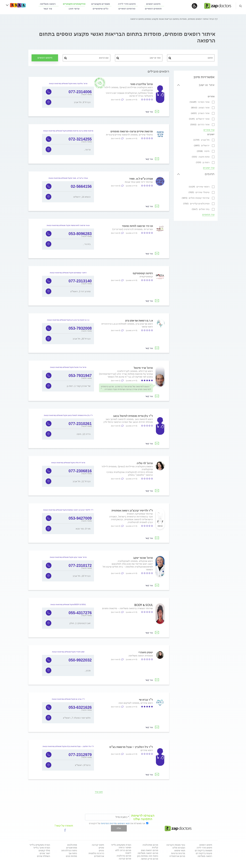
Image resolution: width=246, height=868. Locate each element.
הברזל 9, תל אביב (82, 102)
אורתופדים (99, 856)
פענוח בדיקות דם (204, 853)
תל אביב (202, 140)
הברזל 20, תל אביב (82, 339)
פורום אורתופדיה (177, 856)
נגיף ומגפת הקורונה (176, 845)
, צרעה (87, 150)
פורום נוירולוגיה (124, 856)
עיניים (101, 850)
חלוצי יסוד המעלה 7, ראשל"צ (77, 718)
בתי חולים (201, 209)
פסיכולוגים (72, 845)
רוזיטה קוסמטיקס (143, 273)
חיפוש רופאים (153, 4)
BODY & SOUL (144, 605)
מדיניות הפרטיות (109, 823)
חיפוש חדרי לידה (127, 4)
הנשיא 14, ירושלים (82, 197)
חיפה (203, 151)
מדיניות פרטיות (178, 853)
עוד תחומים (208, 215)
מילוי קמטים (44, 850)
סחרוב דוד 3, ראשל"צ (80, 291)
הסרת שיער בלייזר (42, 848)
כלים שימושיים (100, 9)
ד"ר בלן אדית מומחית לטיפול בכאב (133, 416)
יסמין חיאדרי (146, 652)
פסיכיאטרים (72, 848)
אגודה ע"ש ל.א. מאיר (141, 179)
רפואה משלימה (48, 4)
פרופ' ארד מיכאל (143, 368)
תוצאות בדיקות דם (203, 850)
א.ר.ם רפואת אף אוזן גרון (139, 321)
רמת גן (203, 162)
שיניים (101, 848)
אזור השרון (200, 113)
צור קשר (48, 9)
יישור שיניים (45, 853)
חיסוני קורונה (98, 845)
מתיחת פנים (71, 856)
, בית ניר (87, 244)
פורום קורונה (125, 859)
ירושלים (202, 145)
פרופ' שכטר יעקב (143, 558)
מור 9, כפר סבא (83, 529)
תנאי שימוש (180, 850)
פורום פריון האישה (150, 859)
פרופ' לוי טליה (145, 463)
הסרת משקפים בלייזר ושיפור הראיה (121, 846)
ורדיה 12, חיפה (84, 434)
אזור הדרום (200, 124)
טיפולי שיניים (199, 192)
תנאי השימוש (124, 823)
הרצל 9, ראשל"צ (83, 765)
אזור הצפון (201, 108)
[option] (68, 97)
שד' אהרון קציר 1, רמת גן (79, 386)
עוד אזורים (209, 130)
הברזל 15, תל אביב (82, 576)
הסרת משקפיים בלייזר (40, 845)
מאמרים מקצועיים (101, 4)
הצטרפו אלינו (179, 848)
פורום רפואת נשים (150, 850)
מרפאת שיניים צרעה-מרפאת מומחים (132, 131)
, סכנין (88, 671)
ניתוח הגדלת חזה (69, 850)
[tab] (196, 87)
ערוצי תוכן (74, 9)
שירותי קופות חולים (196, 198)
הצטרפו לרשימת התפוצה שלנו (143, 817)
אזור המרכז (200, 102)
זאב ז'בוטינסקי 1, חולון (80, 623)
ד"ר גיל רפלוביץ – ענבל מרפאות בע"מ (131, 747)
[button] (65, 830)
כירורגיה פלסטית (96, 853)
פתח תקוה (201, 157)
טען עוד (99, 792)
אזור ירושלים (199, 119)
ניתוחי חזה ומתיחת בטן (148, 856)
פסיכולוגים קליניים (197, 203)
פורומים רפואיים (127, 9)
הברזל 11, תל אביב (82, 481)
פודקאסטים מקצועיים (74, 4)
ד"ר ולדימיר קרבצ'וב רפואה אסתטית (132, 510)
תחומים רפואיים (153, 9)
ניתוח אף (73, 853)
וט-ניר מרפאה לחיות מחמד (137, 226)
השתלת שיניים (44, 856)
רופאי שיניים (199, 187)
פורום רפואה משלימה (148, 853)
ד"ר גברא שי (146, 700)
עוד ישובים (209, 168)
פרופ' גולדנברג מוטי (142, 84)
